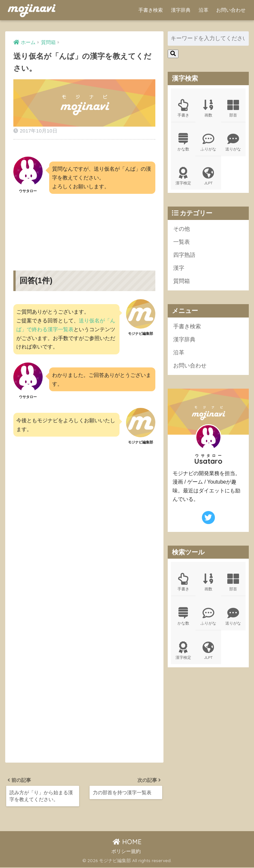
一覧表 (182, 243)
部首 (233, 108)
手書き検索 (151, 10)
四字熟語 (184, 256)
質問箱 (182, 282)
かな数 (183, 143)
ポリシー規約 (126, 852)
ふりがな (208, 143)
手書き (183, 108)
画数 (208, 108)
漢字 (179, 269)
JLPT (208, 177)
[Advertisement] (84, 227)
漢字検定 (183, 177)
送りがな (233, 143)
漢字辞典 (181, 10)
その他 (182, 230)
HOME (127, 842)
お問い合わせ (231, 10)
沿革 (204, 10)
